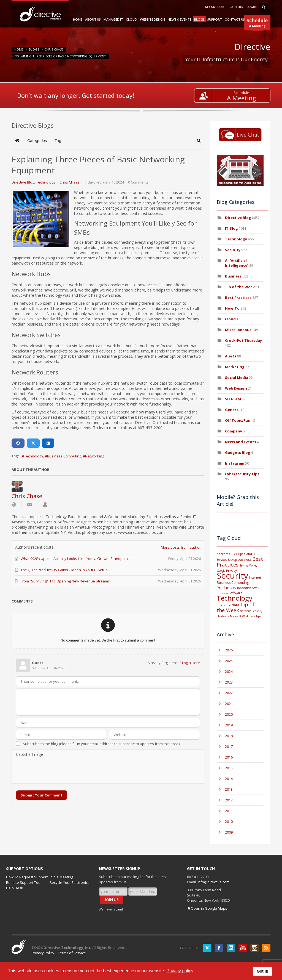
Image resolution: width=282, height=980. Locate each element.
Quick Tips (236, 554)
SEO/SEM (233, 399)
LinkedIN (231, 948)
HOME (77, 19)
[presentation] (58, 770)
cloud (248, 554)
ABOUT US (92, 19)
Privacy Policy (43, 953)
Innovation (244, 588)
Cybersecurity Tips (242, 474)
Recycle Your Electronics (70, 882)
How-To (232, 308)
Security (233, 250)
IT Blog (231, 228)
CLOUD (131, 19)
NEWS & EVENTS (179, 19)
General (232, 410)
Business (233, 276)
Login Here (191, 663)
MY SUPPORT (216, 7)
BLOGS (199, 20)
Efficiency (224, 605)
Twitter (207, 948)
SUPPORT (214, 19)
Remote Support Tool (24, 882)
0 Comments (138, 182)
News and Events (241, 442)
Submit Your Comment (42, 795)
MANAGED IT (113, 19)
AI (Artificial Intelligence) (237, 263)
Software (235, 593)
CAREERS (236, 7)
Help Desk (15, 888)
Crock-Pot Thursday (243, 340)
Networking (95, 456)
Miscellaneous (238, 330)
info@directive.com (213, 882)
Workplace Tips (251, 616)
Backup (232, 560)
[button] (199, 141)
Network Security (251, 611)
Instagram (235, 463)
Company (234, 431)
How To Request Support (27, 877)
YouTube (243, 948)
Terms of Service (72, 953)
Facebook (219, 948)
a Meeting (257, 23)
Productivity (227, 588)
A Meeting (242, 98)
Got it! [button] (262, 971)
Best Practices (238, 298)
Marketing (235, 367)
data (235, 605)
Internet (255, 577)
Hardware (223, 616)
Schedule (241, 93)
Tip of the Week (240, 287)
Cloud (230, 319)
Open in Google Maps (207, 908)
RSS (266, 948)
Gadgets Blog (238, 452)
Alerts (231, 356)
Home (19, 49)
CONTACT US (235, 19)
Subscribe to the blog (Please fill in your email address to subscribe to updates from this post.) (101, 744)
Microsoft (236, 616)
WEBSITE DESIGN (152, 19)
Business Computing (64, 456)
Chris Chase (54, 49)
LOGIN (252, 7)
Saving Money (248, 565)
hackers (223, 554)
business (245, 560)
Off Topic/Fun (238, 420)
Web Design (236, 388)
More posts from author (181, 547)
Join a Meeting (61, 877)
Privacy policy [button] (180, 971)
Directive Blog (23, 182)
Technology (46, 182)
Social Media (237, 377)
